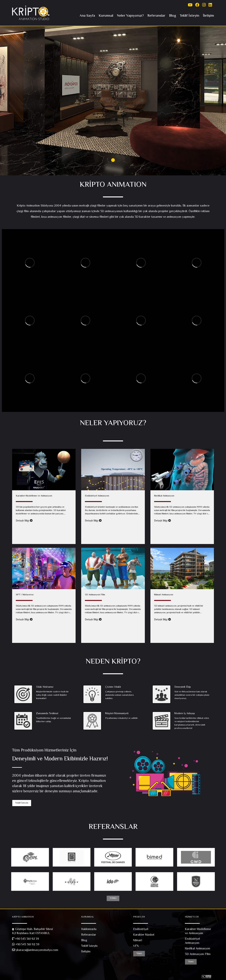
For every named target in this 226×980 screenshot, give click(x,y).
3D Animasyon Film (198, 954)
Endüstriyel (141, 929)
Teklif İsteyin (190, 16)
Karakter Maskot (144, 935)
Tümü (139, 954)
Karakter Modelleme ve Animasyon (198, 931)
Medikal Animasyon (198, 949)
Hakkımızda (89, 929)
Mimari (138, 941)
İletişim (208, 16)
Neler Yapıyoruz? (130, 16)
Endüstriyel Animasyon (192, 941)
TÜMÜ (113, 898)
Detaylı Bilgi (24, 521)
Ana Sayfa (87, 16)
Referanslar (156, 16)
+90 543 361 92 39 (26, 939)
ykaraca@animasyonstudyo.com (35, 950)
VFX (136, 946)
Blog (173, 16)
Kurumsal (106, 16)
